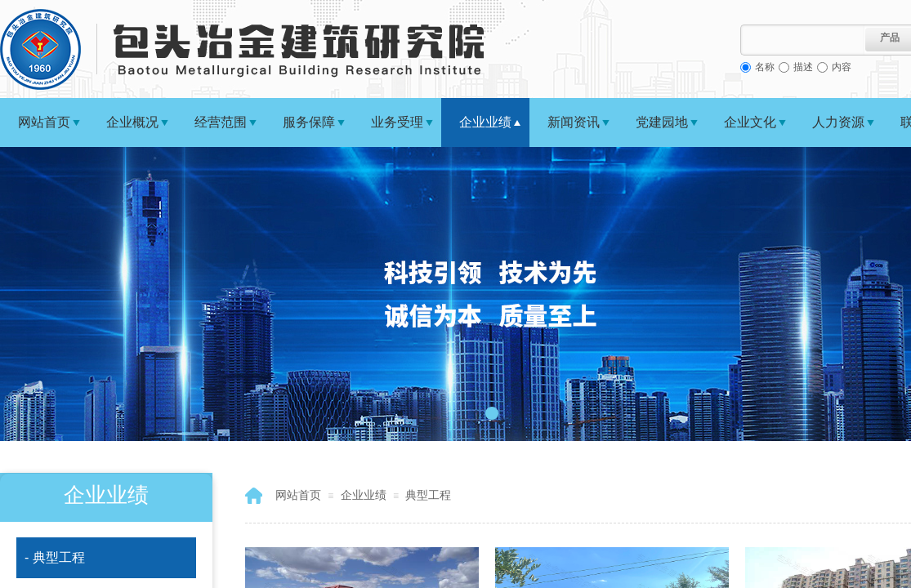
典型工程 (428, 495)
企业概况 (132, 122)
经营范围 (221, 122)
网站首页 (44, 122)
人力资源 (838, 122)
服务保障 (309, 122)
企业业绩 (485, 122)
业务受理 (397, 122)
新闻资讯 (574, 122)
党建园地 (662, 122)
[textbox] (803, 40)
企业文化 (750, 122)
